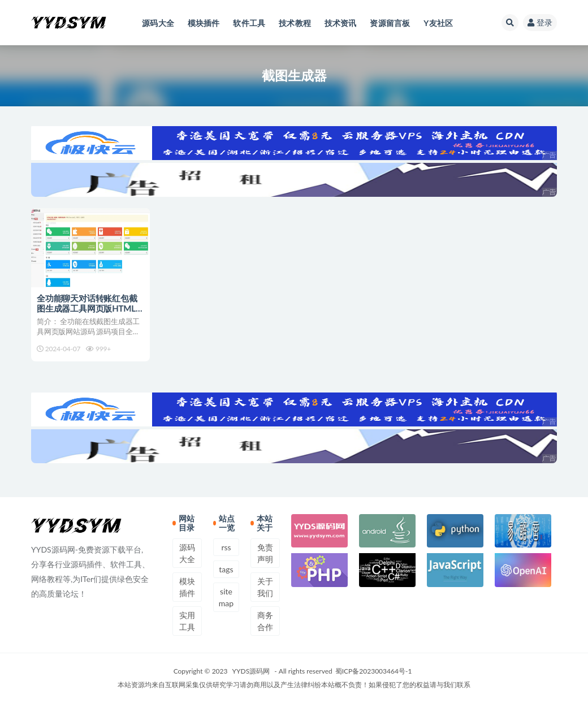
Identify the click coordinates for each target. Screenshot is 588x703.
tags (226, 569)
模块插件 (187, 587)
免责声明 (265, 553)
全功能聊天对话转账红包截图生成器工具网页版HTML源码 (90, 308)
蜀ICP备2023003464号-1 (374, 671)
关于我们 (265, 587)
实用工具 (187, 621)
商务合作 (265, 621)
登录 (540, 22)
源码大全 (187, 553)
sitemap (226, 597)
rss (226, 547)
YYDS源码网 (251, 671)
